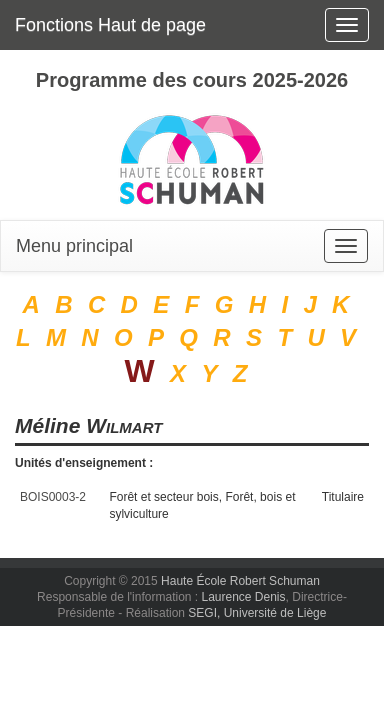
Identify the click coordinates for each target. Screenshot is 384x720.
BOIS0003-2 (53, 497)
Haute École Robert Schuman (240, 581)
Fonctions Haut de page (110, 25)
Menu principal (74, 246)
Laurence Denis (243, 597)
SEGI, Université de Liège (257, 613)
